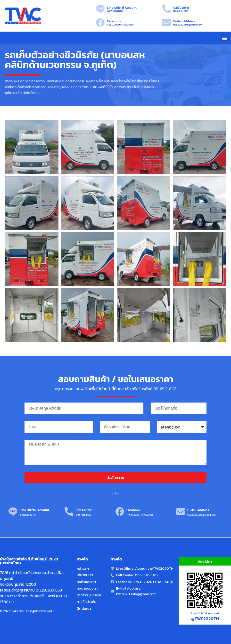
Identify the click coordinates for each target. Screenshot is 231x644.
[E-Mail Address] (166, 23)
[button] (225, 38)
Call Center (181, 8)
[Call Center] (166, 9)
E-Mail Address (184, 21)
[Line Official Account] (100, 9)
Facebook (114, 21)
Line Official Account (122, 8)
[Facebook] (100, 23)
